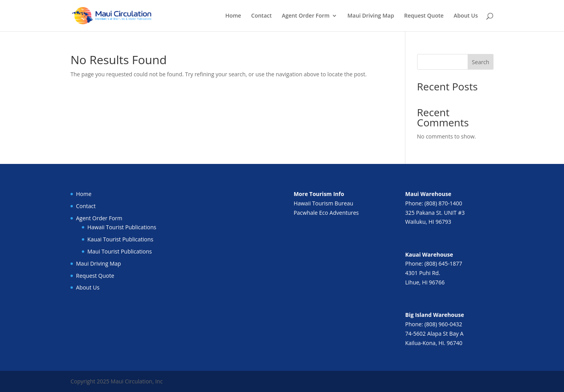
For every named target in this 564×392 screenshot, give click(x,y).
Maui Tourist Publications (120, 251)
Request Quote (424, 16)
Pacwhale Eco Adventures (326, 213)
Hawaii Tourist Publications (122, 227)
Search (481, 62)
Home (233, 16)
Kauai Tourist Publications (120, 239)
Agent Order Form (305, 16)
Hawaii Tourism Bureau (324, 203)
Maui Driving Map (371, 16)
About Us (466, 16)
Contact (261, 16)
